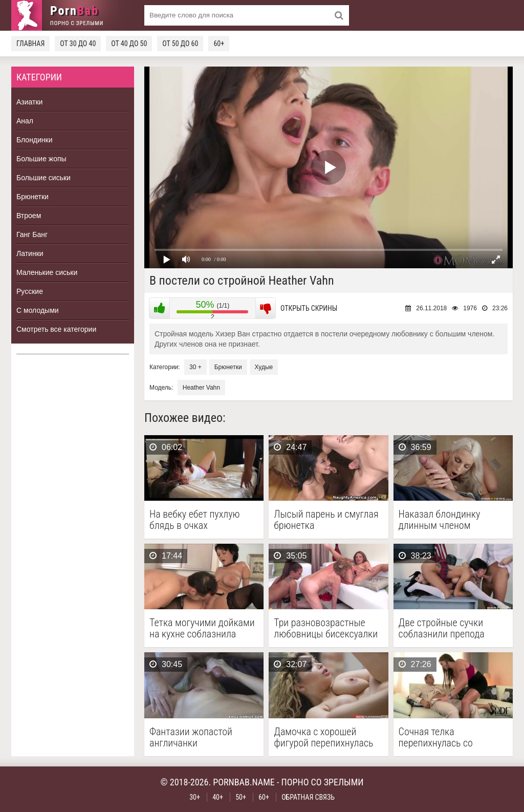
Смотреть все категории (56, 329)
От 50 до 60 (180, 44)
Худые (264, 367)
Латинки (30, 253)
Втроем (29, 216)
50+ (241, 797)
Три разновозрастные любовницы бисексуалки (326, 628)
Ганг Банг (32, 234)
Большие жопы (41, 159)
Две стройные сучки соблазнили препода (442, 628)
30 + (195, 367)
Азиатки (29, 102)
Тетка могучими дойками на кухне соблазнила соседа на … (202, 628)
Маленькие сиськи (47, 272)
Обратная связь (308, 797)
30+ (195, 797)
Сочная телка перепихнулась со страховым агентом (440, 737)
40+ (218, 797)
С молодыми (38, 310)
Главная (30, 44)
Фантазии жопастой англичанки (191, 737)
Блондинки (35, 140)
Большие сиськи (43, 178)
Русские (30, 291)
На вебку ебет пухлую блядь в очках (195, 520)
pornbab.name (244, 782)
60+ (219, 44)
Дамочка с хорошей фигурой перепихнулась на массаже (323, 737)
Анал (25, 121)
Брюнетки (32, 197)
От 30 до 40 (78, 44)
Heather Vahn (201, 388)
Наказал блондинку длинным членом (440, 520)
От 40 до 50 (129, 44)
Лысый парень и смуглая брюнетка (326, 520)
